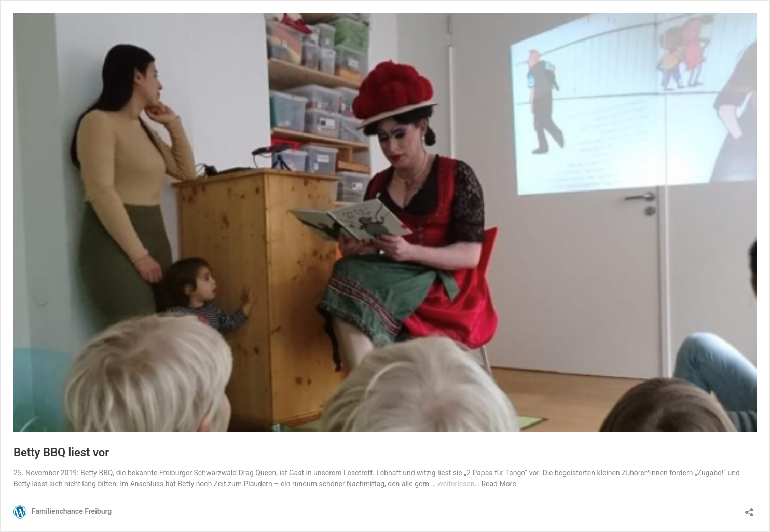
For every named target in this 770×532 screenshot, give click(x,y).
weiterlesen (456, 484)
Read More (498, 484)
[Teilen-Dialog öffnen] (749, 509)
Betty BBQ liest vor (61, 452)
